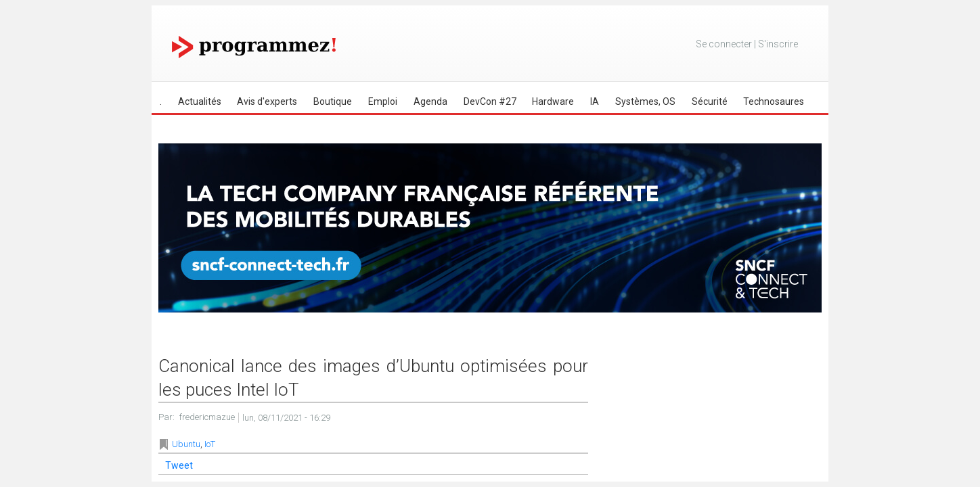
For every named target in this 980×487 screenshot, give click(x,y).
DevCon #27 (490, 101)
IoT (210, 444)
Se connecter (724, 44)
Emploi (383, 101)
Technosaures (774, 101)
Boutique (333, 101)
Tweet (179, 465)
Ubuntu (186, 444)
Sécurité (710, 101)
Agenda (430, 101)
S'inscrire (778, 44)
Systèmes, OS (645, 101)
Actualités (200, 101)
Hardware (553, 101)
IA (595, 101)
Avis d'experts (267, 101)
